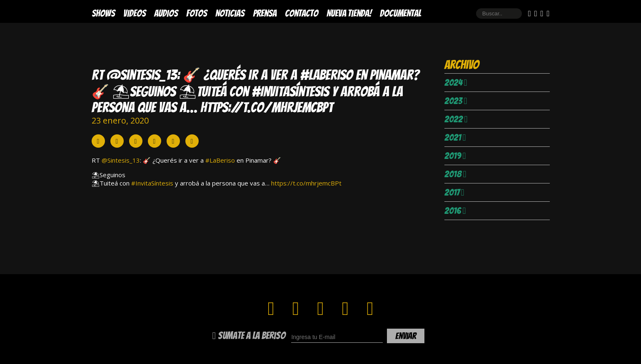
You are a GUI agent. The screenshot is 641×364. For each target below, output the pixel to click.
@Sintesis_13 (121, 160)
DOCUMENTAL (400, 13)
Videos (135, 13)
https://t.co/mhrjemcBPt (306, 183)
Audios (166, 13)
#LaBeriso (220, 160)
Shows (103, 13)
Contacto (302, 13)
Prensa (265, 13)
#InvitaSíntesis (152, 183)
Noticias (230, 13)
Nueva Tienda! (349, 13)
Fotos (197, 13)
